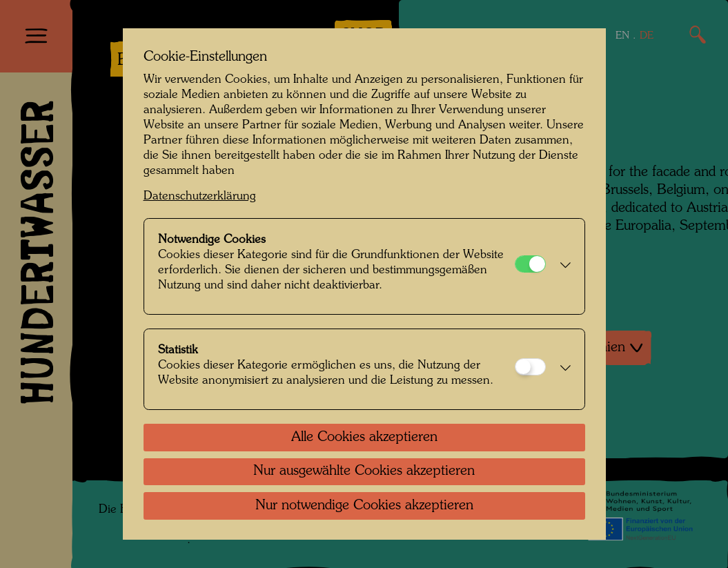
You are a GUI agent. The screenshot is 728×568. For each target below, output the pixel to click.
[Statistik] (530, 367)
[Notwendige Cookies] (530, 264)
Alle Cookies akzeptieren (364, 438)
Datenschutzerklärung (200, 196)
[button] (562, 266)
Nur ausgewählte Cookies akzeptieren (364, 471)
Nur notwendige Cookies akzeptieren (364, 506)
